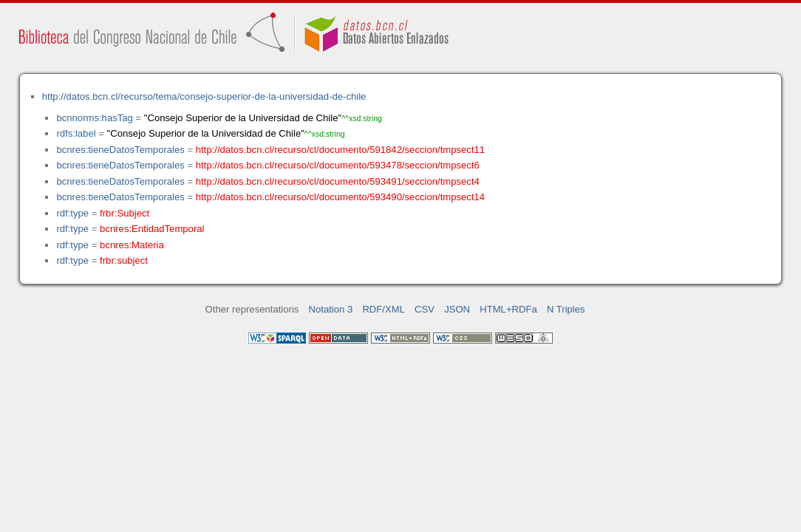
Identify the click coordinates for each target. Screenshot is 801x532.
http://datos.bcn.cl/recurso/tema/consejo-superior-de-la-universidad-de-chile (204, 96)
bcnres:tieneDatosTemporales (120, 150)
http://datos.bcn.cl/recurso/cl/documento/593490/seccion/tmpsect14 (340, 197)
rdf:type (72, 213)
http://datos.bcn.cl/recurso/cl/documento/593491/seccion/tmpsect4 (338, 181)
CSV (425, 309)
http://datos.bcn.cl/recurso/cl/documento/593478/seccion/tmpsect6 (338, 165)
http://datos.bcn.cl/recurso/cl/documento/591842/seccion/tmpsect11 (340, 150)
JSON (457, 309)
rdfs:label (76, 133)
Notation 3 (331, 309)
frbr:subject (124, 260)
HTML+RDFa (508, 309)
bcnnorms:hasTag (94, 118)
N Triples (566, 309)
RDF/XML (384, 309)
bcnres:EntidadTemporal (152, 229)
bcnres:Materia (132, 245)
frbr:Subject (125, 213)
